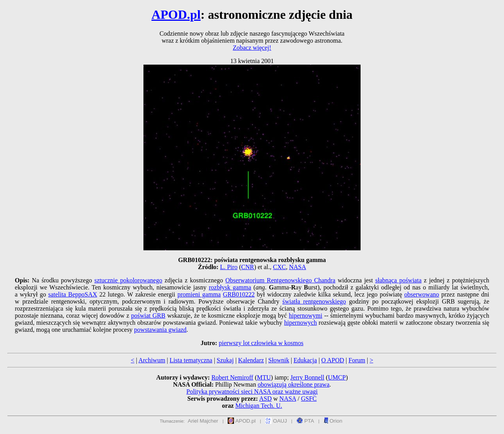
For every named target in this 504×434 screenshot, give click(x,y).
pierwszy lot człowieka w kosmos (261, 343)
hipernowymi (305, 316)
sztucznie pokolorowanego (128, 280)
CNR (247, 267)
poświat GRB (148, 316)
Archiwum (152, 360)
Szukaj (225, 360)
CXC (280, 267)
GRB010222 (239, 294)
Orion (333, 421)
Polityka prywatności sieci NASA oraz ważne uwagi (252, 392)
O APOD (333, 360)
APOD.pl (176, 14)
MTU (264, 377)
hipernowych (301, 323)
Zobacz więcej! (252, 48)
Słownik (279, 360)
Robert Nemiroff (232, 377)
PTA (305, 421)
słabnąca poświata (398, 280)
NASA (297, 267)
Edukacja (305, 360)
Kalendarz (251, 360)
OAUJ (276, 421)
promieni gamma (199, 294)
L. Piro (228, 267)
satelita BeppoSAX (73, 294)
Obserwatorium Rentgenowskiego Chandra (280, 280)
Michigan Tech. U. (258, 406)
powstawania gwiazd (160, 330)
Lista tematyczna (191, 360)
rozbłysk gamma (230, 287)
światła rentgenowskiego (314, 301)
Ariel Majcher (203, 421)
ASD (265, 399)
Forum (357, 360)
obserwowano (422, 294)
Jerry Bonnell (307, 377)
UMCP (337, 377)
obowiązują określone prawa (293, 384)
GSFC (309, 399)
